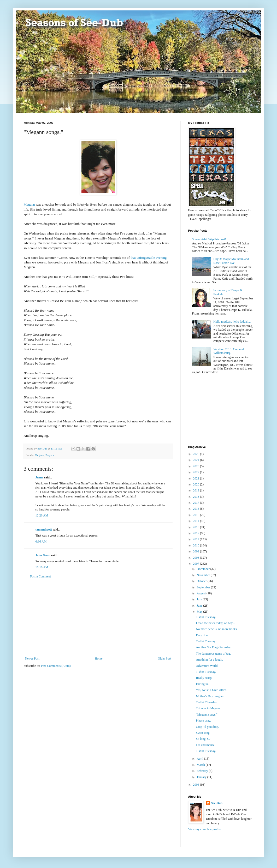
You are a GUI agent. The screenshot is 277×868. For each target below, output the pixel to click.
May (200, 612)
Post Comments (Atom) (56, 666)
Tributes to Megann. (208, 708)
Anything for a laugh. (209, 660)
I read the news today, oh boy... (215, 623)
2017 (196, 503)
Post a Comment (41, 576)
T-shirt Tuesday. (206, 617)
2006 (196, 785)
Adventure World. (207, 666)
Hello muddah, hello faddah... (232, 322)
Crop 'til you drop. (207, 727)
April (200, 759)
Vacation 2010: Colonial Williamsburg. (229, 351)
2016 (196, 509)
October (202, 581)
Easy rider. (202, 635)
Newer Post (32, 658)
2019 (196, 490)
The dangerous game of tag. (213, 654)
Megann (29, 204)
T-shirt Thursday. (207, 702)
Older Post (165, 658)
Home (99, 658)
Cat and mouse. (205, 745)
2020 (196, 484)
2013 (196, 527)
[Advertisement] (98, 618)
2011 (196, 539)
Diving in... (203, 684)
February (203, 771)
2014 (196, 521)
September (204, 587)
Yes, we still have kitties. (211, 690)
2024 (196, 460)
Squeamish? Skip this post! (209, 239)
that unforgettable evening (149, 258)
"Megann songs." (207, 715)
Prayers (50, 455)
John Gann (43, 555)
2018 (196, 497)
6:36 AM (41, 541)
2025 (196, 454)
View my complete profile (205, 829)
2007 (196, 564)
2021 (196, 478)
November (204, 575)
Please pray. (203, 721)
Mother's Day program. (210, 696)
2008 (196, 558)
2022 (196, 472)
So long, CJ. (204, 739)
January (202, 777)
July (200, 599)
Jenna (40, 477)
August (202, 593)
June (200, 606)
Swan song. (203, 733)
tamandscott (44, 530)
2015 (196, 515)
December (203, 569)
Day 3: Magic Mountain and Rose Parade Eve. (231, 261)
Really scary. (204, 678)
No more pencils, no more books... (217, 629)
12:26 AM (42, 515)
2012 (196, 533)
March (201, 765)
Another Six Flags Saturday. (213, 647)
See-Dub (217, 803)
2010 (196, 545)
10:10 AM (42, 567)
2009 (196, 551)
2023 (196, 466)
